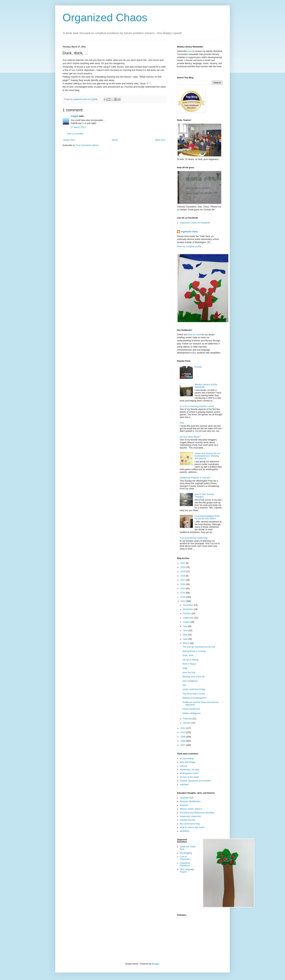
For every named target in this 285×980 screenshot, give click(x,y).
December (188, 605)
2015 (183, 589)
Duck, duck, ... (189, 655)
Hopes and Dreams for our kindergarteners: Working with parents (207, 456)
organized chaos (189, 232)
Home (115, 140)
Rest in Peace (189, 664)
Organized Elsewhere (185, 864)
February (188, 719)
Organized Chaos (105, 18)
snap (185, 668)
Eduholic (184, 805)
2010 (183, 732)
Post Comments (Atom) (87, 145)
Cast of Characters (185, 858)
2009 (183, 737)
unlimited (184, 785)
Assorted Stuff (187, 798)
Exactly (198, 367)
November (188, 609)
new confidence (190, 681)
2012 (183, 601)
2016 (183, 584)
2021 (183, 563)
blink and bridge (187, 762)
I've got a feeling (190, 660)
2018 (183, 576)
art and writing (187, 759)
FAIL (182, 423)
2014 (183, 593)
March (186, 643)
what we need (194, 335)
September (189, 618)
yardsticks (185, 831)
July (185, 626)
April (185, 639)
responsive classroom (190, 816)
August (187, 622)
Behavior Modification (190, 801)
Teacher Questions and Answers (195, 781)
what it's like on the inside (192, 827)
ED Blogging (186, 853)
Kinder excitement (191, 709)
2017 (183, 580)
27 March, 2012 (78, 127)
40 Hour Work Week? (190, 437)
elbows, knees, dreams (191, 809)
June (186, 631)
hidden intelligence (191, 713)
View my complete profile (189, 246)
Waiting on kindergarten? (195, 698)
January (187, 723)
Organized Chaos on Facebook (195, 223)
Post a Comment (75, 134)
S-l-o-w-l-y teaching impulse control (197, 406)
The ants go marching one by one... (200, 647)
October (187, 613)
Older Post (160, 140)
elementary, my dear (190, 770)
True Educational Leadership (194, 538)
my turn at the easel (189, 777)
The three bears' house (194, 694)
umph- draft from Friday (194, 689)
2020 (183, 567)
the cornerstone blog (190, 824)
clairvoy (183, 766)
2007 (183, 745)
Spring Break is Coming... (195, 651)
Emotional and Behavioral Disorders (197, 813)
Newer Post (69, 140)
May (185, 635)
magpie (75, 116)
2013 (183, 597)
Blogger (155, 964)
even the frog (189, 672)
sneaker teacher (188, 820)
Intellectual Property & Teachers (195, 478)
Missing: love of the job (194, 677)
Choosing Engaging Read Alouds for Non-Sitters (207, 517)
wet (184, 685)
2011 (183, 728)
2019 (183, 571)
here (190, 51)
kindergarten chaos (189, 773)
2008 (183, 741)
